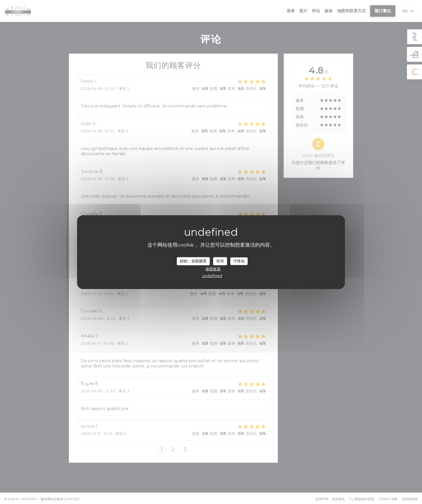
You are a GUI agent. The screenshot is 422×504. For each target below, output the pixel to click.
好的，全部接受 (193, 261)
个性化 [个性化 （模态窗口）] (239, 261)
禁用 (220, 261)
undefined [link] (212, 276)
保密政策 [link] (213, 269)
